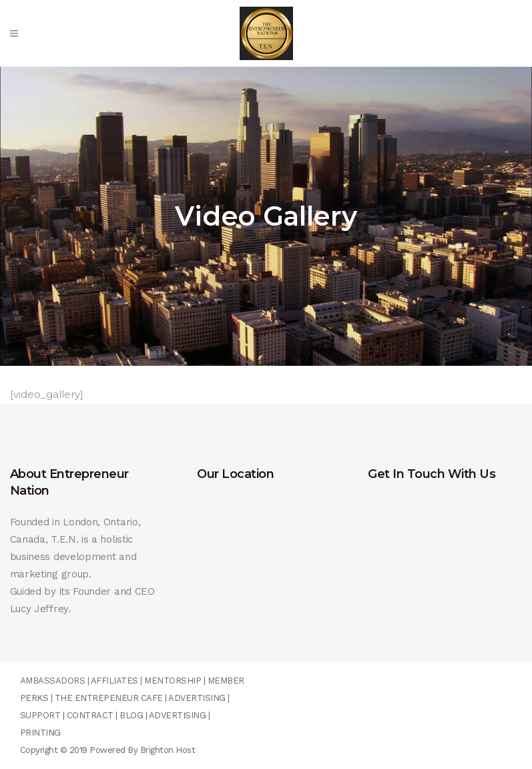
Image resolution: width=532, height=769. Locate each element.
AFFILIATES (114, 681)
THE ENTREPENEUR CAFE (107, 698)
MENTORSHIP (173, 681)
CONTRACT (90, 715)
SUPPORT (40, 715)
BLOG (131, 715)
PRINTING (40, 733)
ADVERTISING (197, 698)
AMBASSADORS (53, 681)
